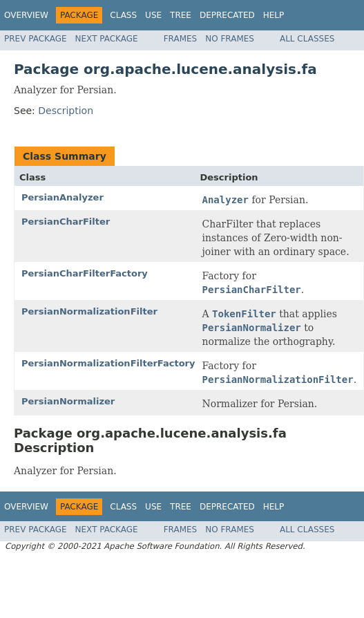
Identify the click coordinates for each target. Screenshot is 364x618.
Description (66, 111)
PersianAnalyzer (63, 197)
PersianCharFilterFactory (85, 273)
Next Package (107, 39)
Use (153, 15)
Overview (26, 15)
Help (274, 15)
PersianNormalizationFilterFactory (108, 363)
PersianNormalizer (68, 401)
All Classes (307, 39)
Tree (181, 15)
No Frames (230, 39)
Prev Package (36, 39)
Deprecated (227, 15)
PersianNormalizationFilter (89, 311)
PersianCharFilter (66, 222)
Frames (181, 39)
